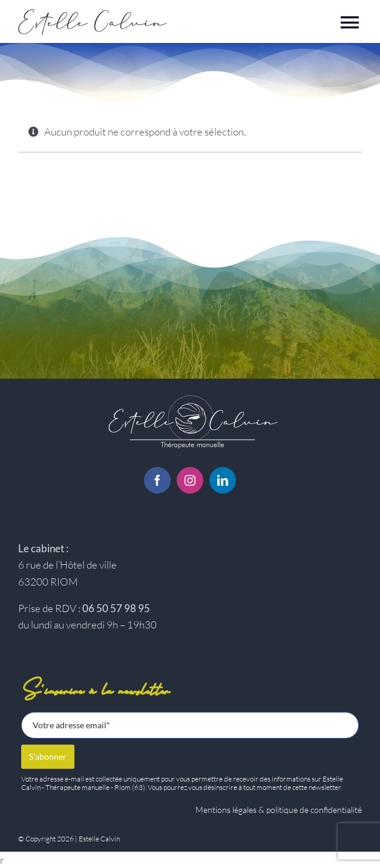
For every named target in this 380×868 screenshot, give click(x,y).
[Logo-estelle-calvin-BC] (190, 396)
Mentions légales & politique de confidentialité (279, 810)
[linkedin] (223, 480)
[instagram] (190, 480)
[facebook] (157, 480)
